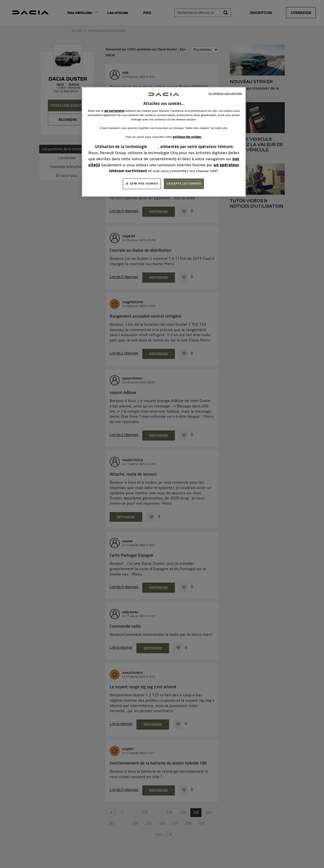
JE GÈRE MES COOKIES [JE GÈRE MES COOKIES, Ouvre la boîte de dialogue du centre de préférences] (142, 184)
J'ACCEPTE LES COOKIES (184, 184)
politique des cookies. (187, 137)
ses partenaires (114, 111)
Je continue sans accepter (225, 93)
